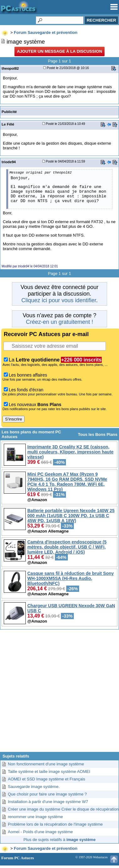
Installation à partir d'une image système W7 (48, 802)
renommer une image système (35, 817)
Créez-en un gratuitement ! (59, 322)
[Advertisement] (59, 693)
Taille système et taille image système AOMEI (49, 772)
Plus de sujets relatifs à (60, 840)
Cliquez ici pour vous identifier (59, 300)
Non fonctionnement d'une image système (46, 764)
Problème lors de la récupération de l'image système (55, 824)
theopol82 (10, 68)
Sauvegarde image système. (34, 787)
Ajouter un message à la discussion (59, 51)
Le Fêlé (8, 124)
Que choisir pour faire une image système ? (47, 794)
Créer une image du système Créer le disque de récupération (63, 809)
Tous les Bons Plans (98, 434)
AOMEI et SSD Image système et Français (46, 779)
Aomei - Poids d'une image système (40, 832)
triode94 (9, 162)
